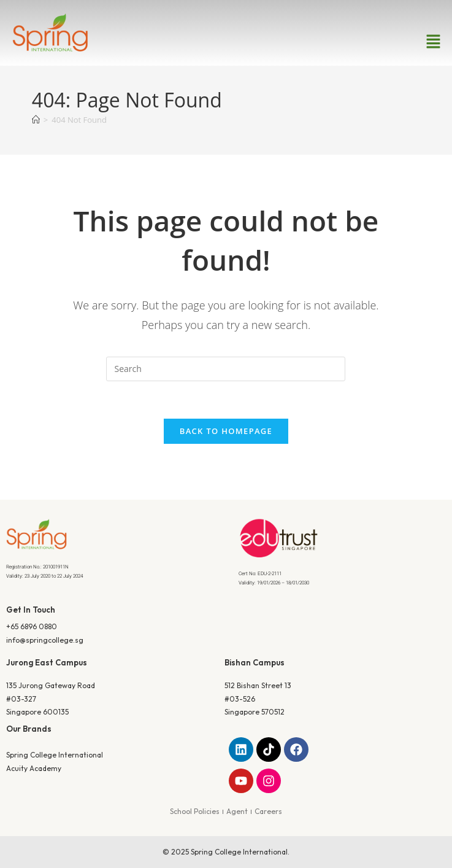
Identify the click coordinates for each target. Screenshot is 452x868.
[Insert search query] (226, 369)
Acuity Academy (34, 768)
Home (202, 193)
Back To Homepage (226, 431)
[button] (434, 42)
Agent (237, 811)
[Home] (36, 120)
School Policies (195, 811)
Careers (268, 811)
